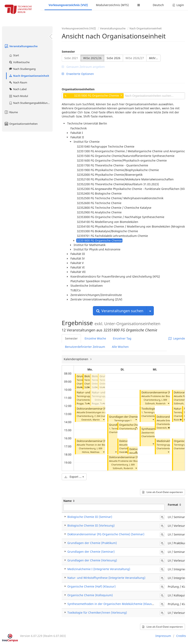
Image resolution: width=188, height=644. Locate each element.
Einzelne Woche (95, 338)
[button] (81, 387)
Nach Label (18, 89)
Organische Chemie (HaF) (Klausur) (91, 586)
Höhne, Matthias (91, 452)
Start (14, 55)
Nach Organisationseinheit (29, 76)
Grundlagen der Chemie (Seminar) (130, 417)
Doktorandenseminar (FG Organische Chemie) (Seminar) (106, 534)
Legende (177, 338)
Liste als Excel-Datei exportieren (163, 492)
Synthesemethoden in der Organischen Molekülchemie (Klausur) (112, 604)
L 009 (99, 448)
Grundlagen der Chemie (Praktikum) (92, 543)
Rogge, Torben (85, 403)
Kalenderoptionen (76, 359)
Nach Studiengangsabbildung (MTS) (31, 103)
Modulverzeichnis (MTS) (112, 5)
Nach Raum (18, 82)
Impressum (163, 636)
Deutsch (158, 5)
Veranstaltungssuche (21, 46)
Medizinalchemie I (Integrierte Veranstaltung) (99, 569)
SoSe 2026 (114, 58)
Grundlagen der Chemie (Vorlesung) (92, 560)
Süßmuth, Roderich (123, 468)
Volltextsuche (19, 62)
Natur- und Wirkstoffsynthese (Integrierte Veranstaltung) (106, 578)
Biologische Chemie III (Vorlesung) (91, 525)
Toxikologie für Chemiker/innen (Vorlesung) (97, 613)
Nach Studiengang (22, 69)
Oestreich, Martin (91, 420)
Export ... (74, 477)
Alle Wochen (120, 347)
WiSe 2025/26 (92, 58)
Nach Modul (18, 96)
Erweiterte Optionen (78, 74)
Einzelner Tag (122, 338)
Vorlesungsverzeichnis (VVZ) (68, 5)
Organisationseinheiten (21, 124)
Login (178, 5)
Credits (181, 636)
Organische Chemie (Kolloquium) (90, 595)
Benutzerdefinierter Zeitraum (85, 347)
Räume (11, 112)
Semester (68, 52)
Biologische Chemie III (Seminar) (90, 517)
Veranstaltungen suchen (120, 311)
